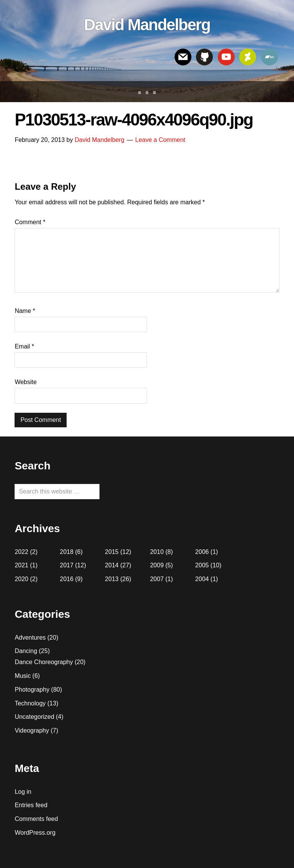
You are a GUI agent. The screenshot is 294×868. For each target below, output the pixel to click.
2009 (157, 565)
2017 (67, 565)
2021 (21, 565)
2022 (21, 552)
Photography (32, 690)
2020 (21, 579)
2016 (67, 579)
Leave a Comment (160, 140)
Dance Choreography (44, 662)
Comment (30, 222)
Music (23, 676)
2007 (157, 579)
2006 (202, 552)
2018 (67, 552)
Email (24, 346)
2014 (112, 565)
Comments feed (36, 819)
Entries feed (31, 805)
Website (26, 382)
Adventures (30, 638)
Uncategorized (34, 717)
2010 (157, 552)
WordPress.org (35, 833)
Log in (23, 792)
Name (25, 311)
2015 (112, 552)
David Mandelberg (147, 25)
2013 (112, 579)
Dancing (26, 651)
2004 (202, 579)
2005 (202, 565)
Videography (32, 730)
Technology (30, 703)
